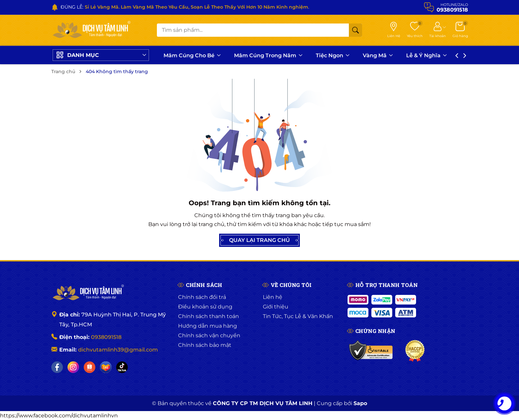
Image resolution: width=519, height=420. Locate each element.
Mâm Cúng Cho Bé (192, 55)
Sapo (360, 403)
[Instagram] (73, 367)
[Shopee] (90, 367)
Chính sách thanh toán (209, 316)
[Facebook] (57, 367)
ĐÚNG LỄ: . (185, 7)
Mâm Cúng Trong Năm (268, 55)
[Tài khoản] (438, 30)
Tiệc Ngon (333, 55)
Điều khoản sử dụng (205, 307)
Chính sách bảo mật (205, 345)
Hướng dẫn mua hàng (208, 326)
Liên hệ (273, 297)
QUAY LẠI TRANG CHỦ (259, 240)
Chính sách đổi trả (202, 297)
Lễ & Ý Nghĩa (426, 55)
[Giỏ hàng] (460, 30)
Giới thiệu (276, 307)
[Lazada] (106, 367)
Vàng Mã (378, 55)
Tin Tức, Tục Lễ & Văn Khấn (298, 316)
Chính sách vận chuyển (209, 335)
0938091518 (106, 337)
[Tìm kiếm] (355, 30)
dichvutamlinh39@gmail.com (118, 350)
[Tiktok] (122, 367)
